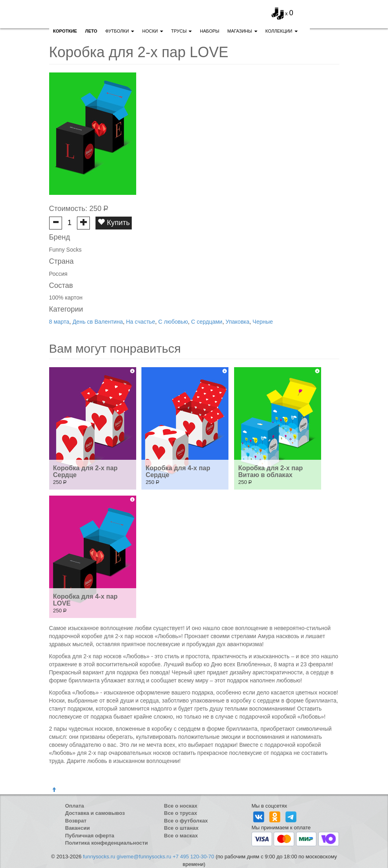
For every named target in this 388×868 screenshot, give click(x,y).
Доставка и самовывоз (95, 813)
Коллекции (282, 31)
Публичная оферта (90, 836)
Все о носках (181, 806)
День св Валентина (98, 322)
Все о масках (181, 836)
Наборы (210, 31)
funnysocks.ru (99, 857)
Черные (263, 322)
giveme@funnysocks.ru (144, 857)
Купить (114, 222)
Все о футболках (186, 821)
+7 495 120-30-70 (194, 857)
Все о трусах (181, 813)
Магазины (242, 31)
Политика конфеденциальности (107, 843)
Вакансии (78, 828)
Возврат (76, 821)
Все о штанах (181, 828)
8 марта (59, 322)
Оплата (75, 806)
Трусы (182, 31)
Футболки (120, 31)
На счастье (141, 322)
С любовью (173, 322)
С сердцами (207, 322)
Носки (153, 31)
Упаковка (238, 322)
